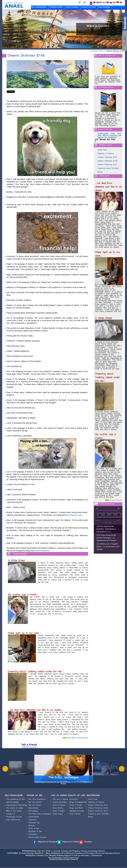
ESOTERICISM (104, 7)
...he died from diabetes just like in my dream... (36, 710)
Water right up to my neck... (25, 633)
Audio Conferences (107, 504)
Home (92, 51)
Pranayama (33, 834)
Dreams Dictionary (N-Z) (107, 165)
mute (97, 509)
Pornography (33, 811)
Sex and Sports (35, 805)
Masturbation (33, 808)
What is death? (59, 811)
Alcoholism (74, 799)
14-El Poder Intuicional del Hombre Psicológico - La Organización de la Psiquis (106, 538)
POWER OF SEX (56, 7)
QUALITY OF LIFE (89, 7)
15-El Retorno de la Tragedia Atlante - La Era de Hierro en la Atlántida (108, 547)
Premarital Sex (34, 823)
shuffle (110, 523)
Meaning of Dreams (106, 153)
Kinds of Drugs (76, 805)
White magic (58, 814)
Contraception (34, 817)
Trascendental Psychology (17, 805)
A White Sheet (16, 561)
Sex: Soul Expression (37, 799)
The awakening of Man (16, 799)
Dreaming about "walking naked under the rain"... (36, 672)
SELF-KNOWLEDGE (39, 7)
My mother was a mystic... (24, 595)
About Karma (58, 808)
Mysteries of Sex (35, 831)
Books (100, 172)
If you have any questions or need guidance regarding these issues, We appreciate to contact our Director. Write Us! (108, 80)
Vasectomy (33, 820)
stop (119, 515)
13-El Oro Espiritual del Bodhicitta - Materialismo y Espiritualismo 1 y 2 (106, 529)
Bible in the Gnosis (14, 811)
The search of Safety (15, 808)
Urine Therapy (75, 814)
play (106, 515)
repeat (106, 523)
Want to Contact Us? (107, 55)
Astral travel (102, 150)
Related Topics (106, 145)
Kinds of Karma (59, 805)
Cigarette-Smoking (77, 811)
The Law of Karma (60, 799)
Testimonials (20, 554)
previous (100, 515)
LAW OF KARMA (72, 7)
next (112, 515)
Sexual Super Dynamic (38, 837)
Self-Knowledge (12, 802)
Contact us (11, 814)
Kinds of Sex (34, 828)
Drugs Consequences (78, 802)
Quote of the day (105, 129)
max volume (119, 509)
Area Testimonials (13, 820)
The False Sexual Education (40, 814)
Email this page (29, 747)
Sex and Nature (35, 802)
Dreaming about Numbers (108, 168)
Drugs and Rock (76, 808)
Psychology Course (106, 87)
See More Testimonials (78, 738)
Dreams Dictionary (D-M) (115, 51)
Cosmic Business (60, 802)
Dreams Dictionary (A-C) (107, 157)
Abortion (32, 826)
